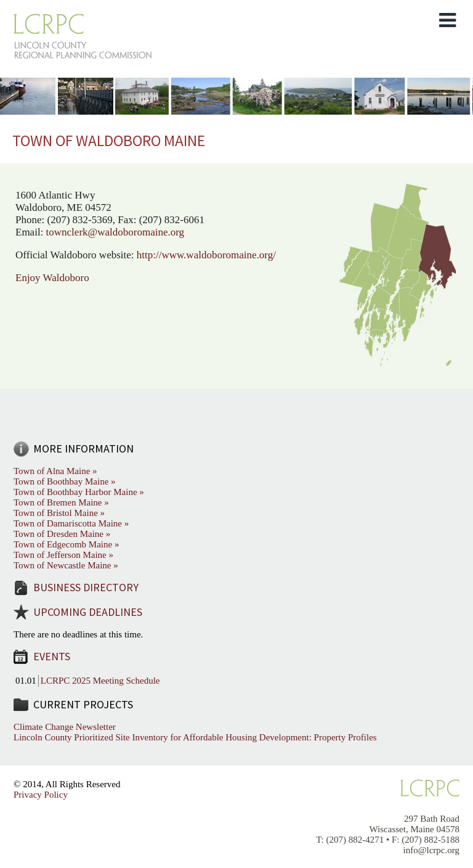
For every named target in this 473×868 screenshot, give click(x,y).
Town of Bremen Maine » (61, 502)
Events (52, 656)
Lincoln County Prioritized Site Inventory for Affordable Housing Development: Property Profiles (195, 737)
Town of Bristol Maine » (59, 513)
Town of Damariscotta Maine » (71, 523)
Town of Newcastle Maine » (66, 565)
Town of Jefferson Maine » (63, 555)
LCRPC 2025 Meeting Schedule (100, 681)
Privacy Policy (41, 795)
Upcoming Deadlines (88, 612)
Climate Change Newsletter (65, 727)
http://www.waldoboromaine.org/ (206, 255)
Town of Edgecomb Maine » (66, 544)
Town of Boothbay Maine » (65, 481)
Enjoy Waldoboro (54, 278)
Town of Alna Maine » (55, 471)
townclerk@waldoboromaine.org (115, 232)
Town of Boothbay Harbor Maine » (79, 492)
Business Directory (86, 587)
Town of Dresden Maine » (62, 534)
